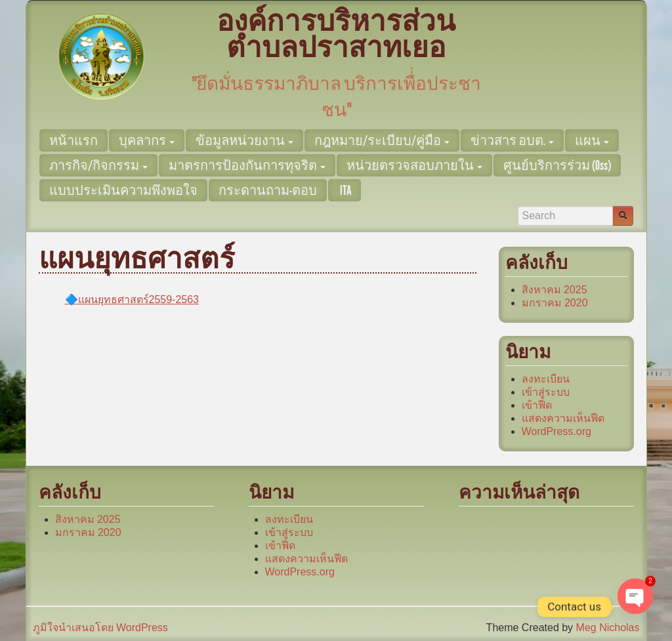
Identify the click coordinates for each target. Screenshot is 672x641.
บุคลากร (147, 140)
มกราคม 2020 (555, 303)
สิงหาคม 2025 (555, 290)
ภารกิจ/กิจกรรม (98, 165)
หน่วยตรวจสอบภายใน (414, 165)
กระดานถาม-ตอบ (268, 190)
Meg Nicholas (608, 628)
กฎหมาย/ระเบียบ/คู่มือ (382, 140)
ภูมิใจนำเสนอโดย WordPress (100, 628)
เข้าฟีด (537, 405)
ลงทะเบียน (546, 379)
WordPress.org (556, 431)
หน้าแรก (73, 140)
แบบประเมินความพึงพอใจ (123, 190)
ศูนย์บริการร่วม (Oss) (557, 165)
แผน (592, 140)
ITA (345, 190)
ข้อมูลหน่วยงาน (244, 140)
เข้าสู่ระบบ (546, 392)
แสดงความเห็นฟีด (563, 418)
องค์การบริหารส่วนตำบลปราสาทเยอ (336, 34)
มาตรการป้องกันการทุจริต (247, 165)
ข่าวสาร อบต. (512, 140)
